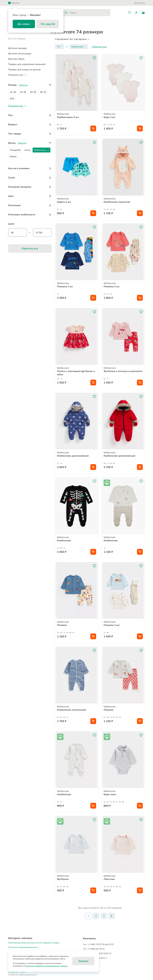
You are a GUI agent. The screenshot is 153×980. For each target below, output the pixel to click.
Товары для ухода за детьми (24, 70)
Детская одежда (17, 48)
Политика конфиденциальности (23, 947)
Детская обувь (16, 59)
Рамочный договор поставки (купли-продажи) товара (34, 943)
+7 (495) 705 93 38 (96, 944)
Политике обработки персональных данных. (46, 966)
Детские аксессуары (20, 53)
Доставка (140, 3)
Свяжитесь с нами (17, 972)
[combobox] (86, 13)
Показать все (17, 75)
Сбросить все (99, 47)
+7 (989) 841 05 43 (96, 949)
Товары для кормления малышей (27, 64)
